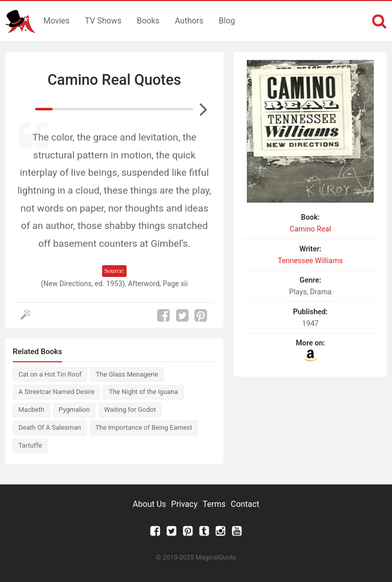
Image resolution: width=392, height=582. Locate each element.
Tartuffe (30, 445)
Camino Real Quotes (114, 80)
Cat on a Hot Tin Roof (50, 374)
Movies (56, 21)
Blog (227, 21)
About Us (149, 504)
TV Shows (103, 21)
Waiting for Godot (130, 410)
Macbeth (31, 410)
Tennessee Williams (310, 261)
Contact (245, 504)
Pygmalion (74, 410)
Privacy (184, 504)
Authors (189, 21)
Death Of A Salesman (50, 427)
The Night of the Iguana (143, 392)
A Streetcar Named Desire (56, 392)
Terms (214, 504)
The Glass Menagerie (127, 374)
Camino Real (311, 229)
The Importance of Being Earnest (144, 427)
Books (148, 21)
